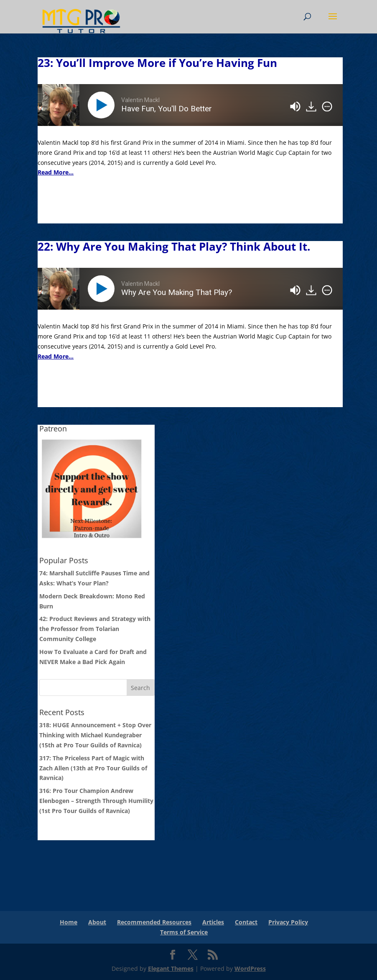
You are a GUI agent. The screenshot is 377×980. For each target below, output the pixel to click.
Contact (246, 922)
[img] (327, 107)
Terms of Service (184, 932)
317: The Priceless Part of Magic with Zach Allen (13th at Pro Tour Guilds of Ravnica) (93, 768)
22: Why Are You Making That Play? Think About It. (174, 246)
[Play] (103, 105)
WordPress (250, 968)
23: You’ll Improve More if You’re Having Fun (157, 63)
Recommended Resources (154, 922)
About (97, 922)
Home (69, 922)
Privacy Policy (288, 922)
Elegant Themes (171, 968)
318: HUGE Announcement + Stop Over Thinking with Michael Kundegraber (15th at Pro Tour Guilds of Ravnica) (95, 735)
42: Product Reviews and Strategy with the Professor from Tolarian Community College (95, 629)
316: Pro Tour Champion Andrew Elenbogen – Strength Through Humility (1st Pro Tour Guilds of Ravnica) (96, 801)
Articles (213, 922)
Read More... (56, 172)
